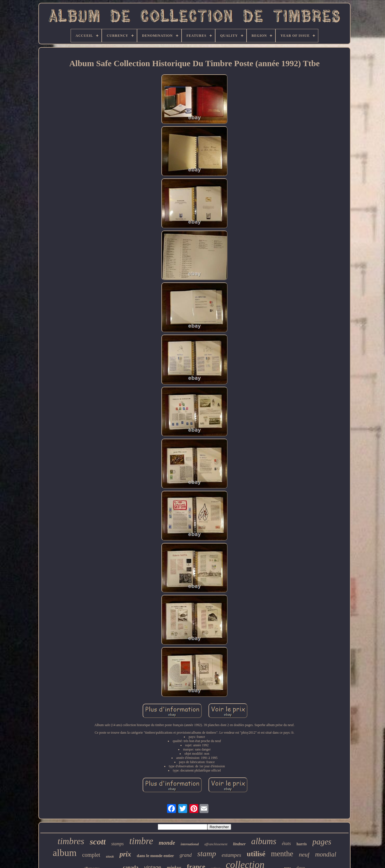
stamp (207, 854)
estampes (231, 855)
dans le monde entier (155, 856)
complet (91, 855)
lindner (239, 844)
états (286, 843)
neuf (304, 854)
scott (98, 841)
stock (110, 857)
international (190, 844)
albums (264, 841)
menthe (282, 854)
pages (322, 842)
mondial (325, 854)
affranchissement (216, 844)
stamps (117, 844)
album (65, 853)
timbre (141, 841)
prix (125, 854)
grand (186, 855)
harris (302, 844)
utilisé (256, 854)
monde (167, 843)
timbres (71, 841)
